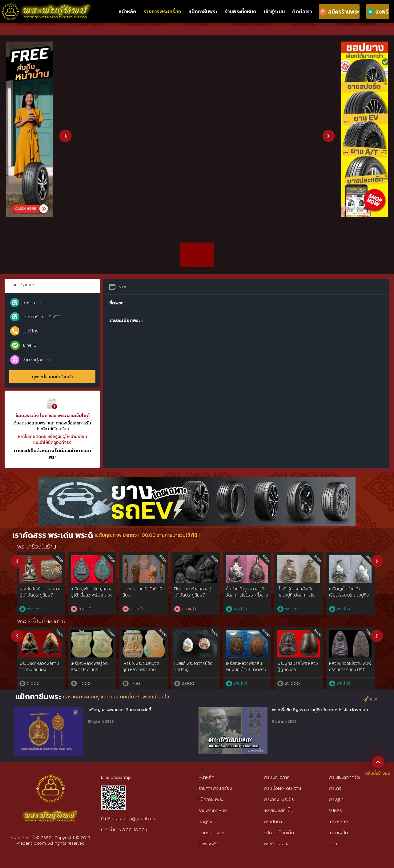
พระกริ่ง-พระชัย (279, 799)
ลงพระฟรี (208, 844)
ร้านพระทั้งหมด (241, 11)
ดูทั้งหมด (371, 699)
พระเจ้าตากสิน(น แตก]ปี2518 (189, 592)
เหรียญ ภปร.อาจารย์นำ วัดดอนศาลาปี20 (40, 592)
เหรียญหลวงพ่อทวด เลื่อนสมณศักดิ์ (119, 710)
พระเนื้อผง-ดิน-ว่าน (282, 788)
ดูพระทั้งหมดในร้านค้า (52, 377)
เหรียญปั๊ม (338, 832)
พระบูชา (336, 799)
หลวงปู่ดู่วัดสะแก (293, 589)
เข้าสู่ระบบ (274, 11)
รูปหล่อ (336, 810)
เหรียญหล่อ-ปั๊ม (279, 810)
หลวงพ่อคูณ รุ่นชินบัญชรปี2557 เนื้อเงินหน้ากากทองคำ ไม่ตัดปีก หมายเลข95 (143, 598)
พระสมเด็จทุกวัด (344, 777)
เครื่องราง (338, 821)
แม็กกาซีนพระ (203, 11)
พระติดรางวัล (277, 844)
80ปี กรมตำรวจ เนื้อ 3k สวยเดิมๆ (92, 592)
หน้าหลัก (127, 11)
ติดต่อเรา (302, 11)
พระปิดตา (273, 821)
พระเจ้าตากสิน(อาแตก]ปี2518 (242, 592)
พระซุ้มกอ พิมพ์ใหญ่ (244, 663)
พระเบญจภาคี (277, 777)
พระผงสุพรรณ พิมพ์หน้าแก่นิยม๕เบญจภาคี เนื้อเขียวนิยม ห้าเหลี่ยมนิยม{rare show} (195, 673)
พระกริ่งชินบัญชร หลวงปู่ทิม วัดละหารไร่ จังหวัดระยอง (320, 710)
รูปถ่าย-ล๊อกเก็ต (279, 832)
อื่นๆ (333, 844)
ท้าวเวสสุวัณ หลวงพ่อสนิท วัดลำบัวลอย (39, 667)
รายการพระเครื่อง (162, 11)
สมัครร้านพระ (211, 832)
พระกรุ (335, 788)
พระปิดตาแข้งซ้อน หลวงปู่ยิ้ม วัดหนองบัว (142, 667)
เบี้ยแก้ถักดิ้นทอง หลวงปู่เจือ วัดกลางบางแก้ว (298, 667)
